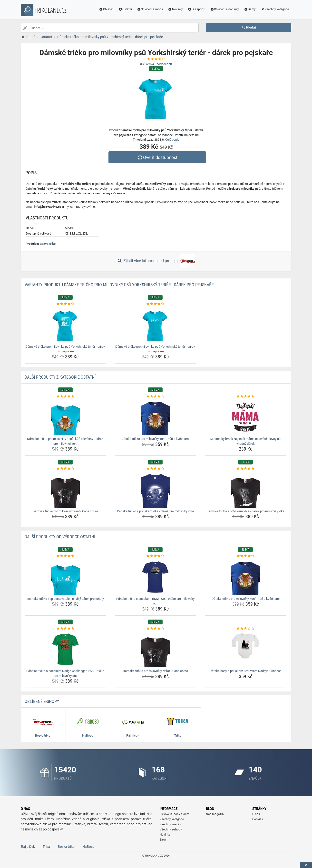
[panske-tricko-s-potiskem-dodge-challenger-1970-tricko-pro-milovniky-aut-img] (65, 649)
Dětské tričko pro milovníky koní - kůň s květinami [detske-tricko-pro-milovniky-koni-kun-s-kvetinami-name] (155, 439)
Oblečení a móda (150, 9)
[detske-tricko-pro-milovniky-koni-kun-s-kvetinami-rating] (155, 396)
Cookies (258, 819)
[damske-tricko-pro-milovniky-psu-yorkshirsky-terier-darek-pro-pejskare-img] (65, 325)
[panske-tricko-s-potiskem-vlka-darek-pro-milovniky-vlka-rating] (155, 469)
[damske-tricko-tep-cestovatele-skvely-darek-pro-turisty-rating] (65, 556)
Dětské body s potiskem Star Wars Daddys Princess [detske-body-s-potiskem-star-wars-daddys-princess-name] (246, 671)
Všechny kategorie (275, 9)
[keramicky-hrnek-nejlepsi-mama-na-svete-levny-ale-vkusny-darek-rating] (246, 396)
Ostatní (125, 9)
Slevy (163, 840)
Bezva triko (48, 244)
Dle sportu (196, 9)
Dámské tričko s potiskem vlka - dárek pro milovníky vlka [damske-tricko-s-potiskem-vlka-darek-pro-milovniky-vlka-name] (245, 511)
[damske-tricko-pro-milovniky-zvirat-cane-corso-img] (65, 489)
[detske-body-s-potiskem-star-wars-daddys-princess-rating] (246, 629)
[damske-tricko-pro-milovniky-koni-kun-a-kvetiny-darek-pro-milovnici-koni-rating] (65, 396)
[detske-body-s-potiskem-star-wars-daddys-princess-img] (246, 649)
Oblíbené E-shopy (42, 701)
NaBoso (88, 847)
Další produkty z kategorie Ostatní (60, 377)
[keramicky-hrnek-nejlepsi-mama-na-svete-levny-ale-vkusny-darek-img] (246, 417)
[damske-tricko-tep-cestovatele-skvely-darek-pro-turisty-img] (65, 577)
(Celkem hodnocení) (156, 64)
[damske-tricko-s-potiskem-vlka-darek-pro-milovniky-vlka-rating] (246, 469)
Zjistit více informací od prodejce (156, 261)
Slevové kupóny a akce (175, 814)
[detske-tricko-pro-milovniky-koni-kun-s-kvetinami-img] (155, 417)
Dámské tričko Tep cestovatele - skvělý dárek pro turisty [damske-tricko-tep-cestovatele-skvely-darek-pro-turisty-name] (65, 599)
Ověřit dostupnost (157, 157)
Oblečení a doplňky (225, 9)
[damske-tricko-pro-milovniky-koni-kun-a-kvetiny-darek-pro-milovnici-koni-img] (65, 417)
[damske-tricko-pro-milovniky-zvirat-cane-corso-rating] (65, 469)
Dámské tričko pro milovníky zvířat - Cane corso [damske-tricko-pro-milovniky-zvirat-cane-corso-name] (65, 511)
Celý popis (172, 140)
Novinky (175, 9)
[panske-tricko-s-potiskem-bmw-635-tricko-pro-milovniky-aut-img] (155, 577)
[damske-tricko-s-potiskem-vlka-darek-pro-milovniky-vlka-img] (246, 489)
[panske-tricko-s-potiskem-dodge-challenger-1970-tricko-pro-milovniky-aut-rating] (65, 629)
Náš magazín (215, 814)
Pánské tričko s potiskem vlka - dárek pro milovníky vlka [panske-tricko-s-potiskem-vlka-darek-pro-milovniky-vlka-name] (155, 511)
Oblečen (106, 9)
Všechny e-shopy (171, 829)
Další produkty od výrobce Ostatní (60, 537)
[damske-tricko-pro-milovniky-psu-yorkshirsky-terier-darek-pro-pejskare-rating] (65, 304)
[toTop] (306, 865)
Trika (46, 847)
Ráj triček (28, 847)
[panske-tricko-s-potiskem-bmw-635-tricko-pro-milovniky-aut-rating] (155, 556)
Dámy (250, 9)
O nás (256, 814)
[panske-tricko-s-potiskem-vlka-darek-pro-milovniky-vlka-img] (155, 489)
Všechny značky (170, 824)
